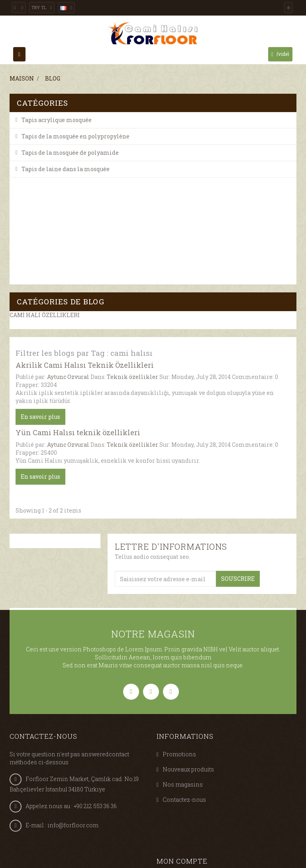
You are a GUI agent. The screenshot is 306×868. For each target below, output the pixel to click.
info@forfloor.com (73, 709)
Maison (22, 78)
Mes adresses (182, 769)
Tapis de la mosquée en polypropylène (76, 136)
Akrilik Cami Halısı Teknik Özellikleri (85, 248)
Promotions (179, 638)
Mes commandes (187, 739)
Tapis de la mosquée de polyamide (70, 153)
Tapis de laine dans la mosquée (66, 169)
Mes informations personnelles (207, 784)
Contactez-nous (184, 683)
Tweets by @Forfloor (38, 804)
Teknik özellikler (132, 260)
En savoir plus (40, 300)
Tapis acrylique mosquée (57, 120)
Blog (53, 78)
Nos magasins (183, 668)
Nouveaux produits (188, 653)
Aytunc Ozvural (68, 260)
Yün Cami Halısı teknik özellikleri (78, 316)
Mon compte (182, 721)
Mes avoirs (178, 754)
